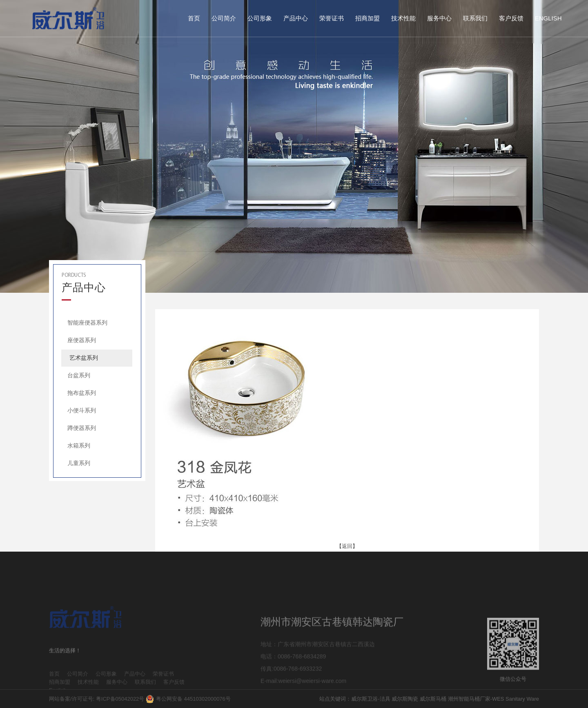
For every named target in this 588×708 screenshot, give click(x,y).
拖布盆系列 (82, 393)
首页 (194, 18)
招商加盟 (367, 18)
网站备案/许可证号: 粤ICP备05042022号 (97, 699)
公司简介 (224, 18)
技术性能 (403, 18)
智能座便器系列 (87, 323)
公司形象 (260, 18)
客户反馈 (511, 18)
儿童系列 (79, 463)
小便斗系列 (82, 410)
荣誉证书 (332, 18)
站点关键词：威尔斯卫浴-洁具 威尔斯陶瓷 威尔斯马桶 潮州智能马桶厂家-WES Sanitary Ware (429, 699)
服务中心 (439, 18)
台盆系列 (79, 375)
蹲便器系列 (82, 428)
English (548, 18)
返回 (347, 546)
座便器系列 (82, 340)
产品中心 (296, 18)
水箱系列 (79, 445)
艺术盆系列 (84, 358)
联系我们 (475, 18)
